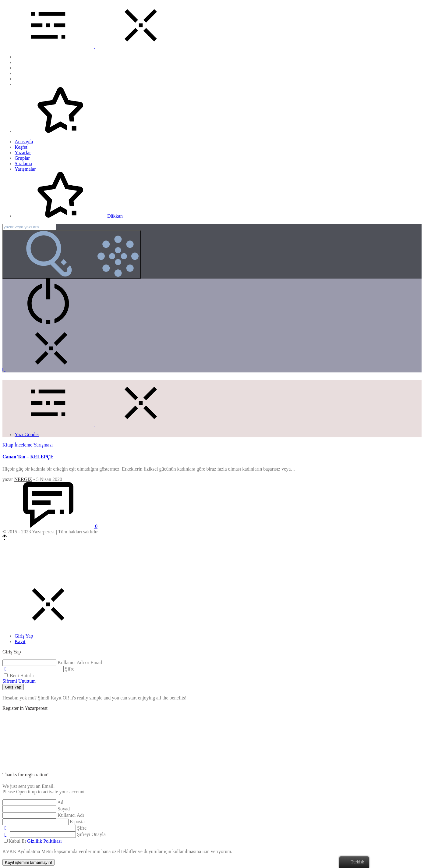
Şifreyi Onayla (91, 834)
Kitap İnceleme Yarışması (28, 445)
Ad (60, 802)
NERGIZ (23, 479)
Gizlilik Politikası (44, 841)
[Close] (48, 626)
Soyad (64, 809)
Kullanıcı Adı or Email (80, 662)
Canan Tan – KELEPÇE (28, 457)
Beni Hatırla (19, 676)
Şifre (70, 669)
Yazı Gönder (27, 434)
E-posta (77, 822)
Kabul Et (33, 841)
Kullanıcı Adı (71, 815)
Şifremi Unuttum (19, 681)
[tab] (24, 636)
